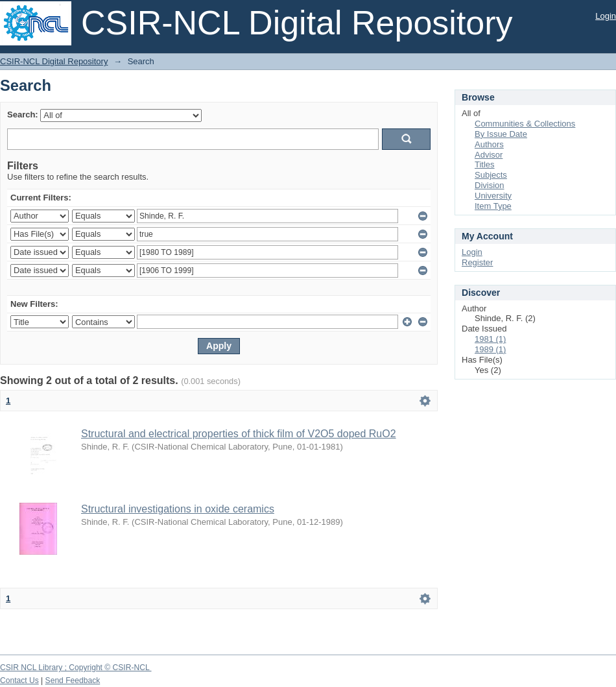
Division (490, 185)
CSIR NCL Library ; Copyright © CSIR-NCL (76, 668)
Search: (23, 114)
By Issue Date (501, 134)
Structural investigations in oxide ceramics (178, 509)
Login (606, 16)
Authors (489, 144)
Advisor (489, 155)
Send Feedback (73, 681)
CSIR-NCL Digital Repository (54, 61)
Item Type (493, 206)
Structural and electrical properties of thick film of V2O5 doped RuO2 (239, 434)
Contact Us (19, 681)
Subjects (491, 175)
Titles (485, 164)
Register (477, 262)
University (493, 196)
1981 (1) (490, 339)
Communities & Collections (525, 124)
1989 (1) (490, 349)
